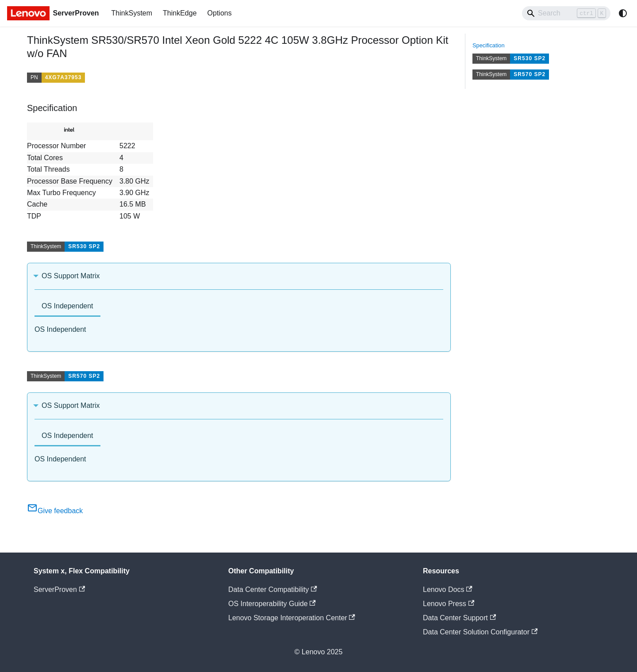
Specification (489, 45)
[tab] (67, 307)
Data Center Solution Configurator (480, 632)
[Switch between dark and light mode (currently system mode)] (623, 13)
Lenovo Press (449, 604)
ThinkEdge (180, 13)
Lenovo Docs (448, 589)
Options (220, 13)
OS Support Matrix (71, 276)
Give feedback (55, 511)
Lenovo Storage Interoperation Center (292, 618)
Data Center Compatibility (273, 589)
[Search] (566, 13)
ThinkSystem (132, 13)
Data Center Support (459, 618)
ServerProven (59, 589)
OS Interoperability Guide (272, 604)
